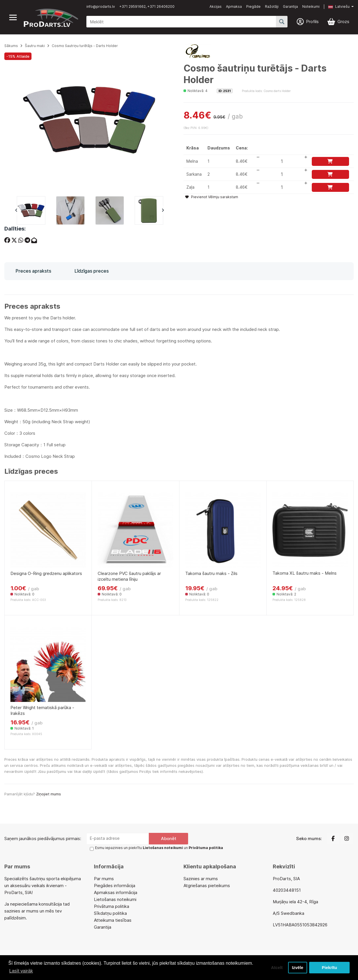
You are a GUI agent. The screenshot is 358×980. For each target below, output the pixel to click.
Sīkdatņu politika (110, 913)
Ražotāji (272, 6)
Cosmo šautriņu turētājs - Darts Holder (85, 46)
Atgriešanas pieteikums (207, 886)
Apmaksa (234, 6)
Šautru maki (35, 46)
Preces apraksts (33, 271)
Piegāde (253, 6)
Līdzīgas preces (92, 271)
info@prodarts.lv (101, 6)
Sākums (11, 46)
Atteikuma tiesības (113, 920)
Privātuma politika (112, 906)
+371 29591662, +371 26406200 (147, 6)
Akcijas (216, 6)
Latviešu (339, 6)
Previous (16, 211)
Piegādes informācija (115, 886)
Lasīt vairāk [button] (21, 971)
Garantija (290, 6)
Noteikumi (311, 6)
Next (163, 211)
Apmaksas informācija (116, 892)
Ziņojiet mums (49, 794)
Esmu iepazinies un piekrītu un (159, 848)
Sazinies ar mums (201, 879)
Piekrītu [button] (330, 968)
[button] (337, 7)
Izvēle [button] (297, 968)
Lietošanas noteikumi (115, 899)
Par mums (104, 879)
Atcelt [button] (277, 968)
